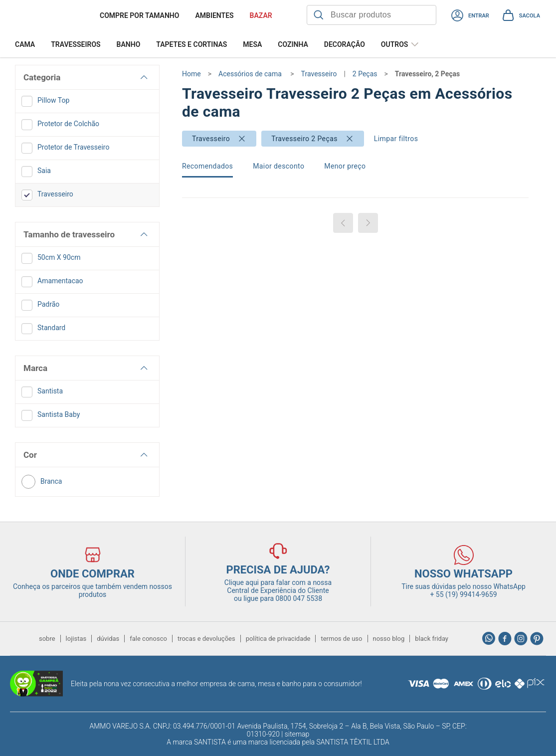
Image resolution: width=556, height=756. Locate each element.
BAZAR (261, 15)
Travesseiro (211, 139)
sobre (47, 639)
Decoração (345, 44)
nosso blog (389, 639)
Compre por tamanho (139, 15)
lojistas (76, 639)
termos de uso (341, 639)
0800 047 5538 (299, 598)
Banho (129, 44)
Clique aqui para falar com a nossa (278, 586)
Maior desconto (278, 166)
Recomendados (207, 166)
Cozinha (293, 44)
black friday (432, 639)
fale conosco (148, 639)
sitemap (297, 734)
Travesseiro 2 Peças (304, 139)
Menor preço (345, 166)
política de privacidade (278, 639)
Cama (25, 44)
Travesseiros (76, 44)
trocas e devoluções (206, 639)
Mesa (252, 44)
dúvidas (108, 639)
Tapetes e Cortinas (191, 44)
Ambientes (214, 15)
